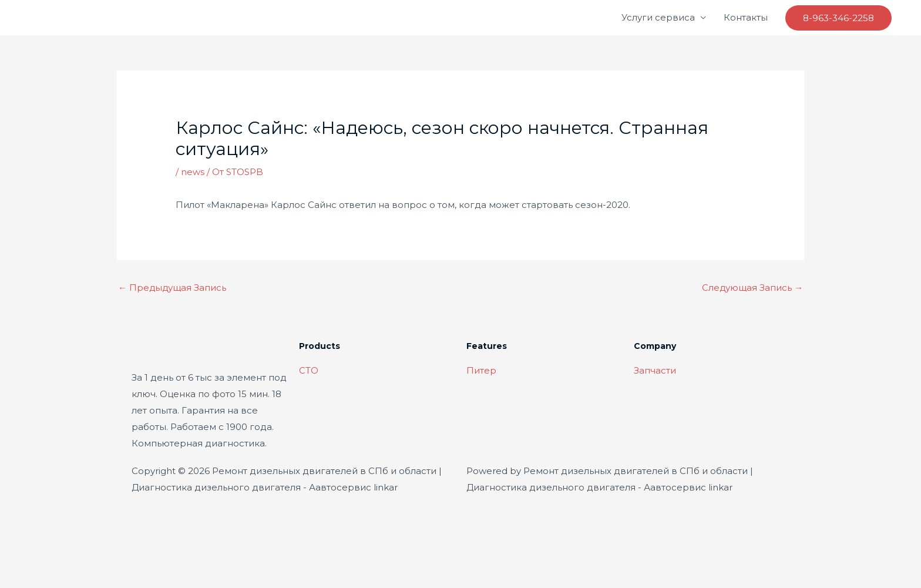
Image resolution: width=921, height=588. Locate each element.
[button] (838, 18)
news (193, 172)
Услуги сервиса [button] (658, 17)
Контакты (746, 17)
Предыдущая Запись (173, 288)
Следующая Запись (752, 288)
